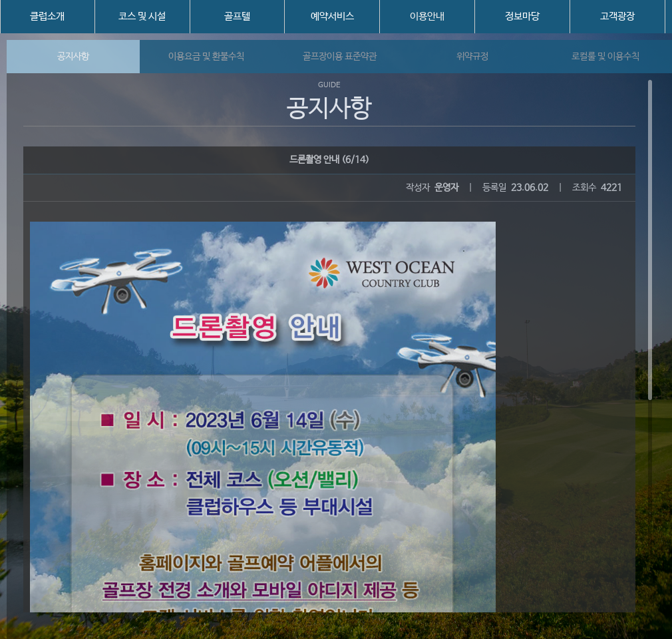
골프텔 (237, 16)
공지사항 (73, 57)
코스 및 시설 (142, 16)
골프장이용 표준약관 (340, 57)
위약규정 (472, 57)
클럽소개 (47, 16)
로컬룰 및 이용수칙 (605, 57)
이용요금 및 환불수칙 (206, 57)
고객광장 (617, 16)
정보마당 (522, 16)
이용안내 (427, 16)
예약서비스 (332, 16)
